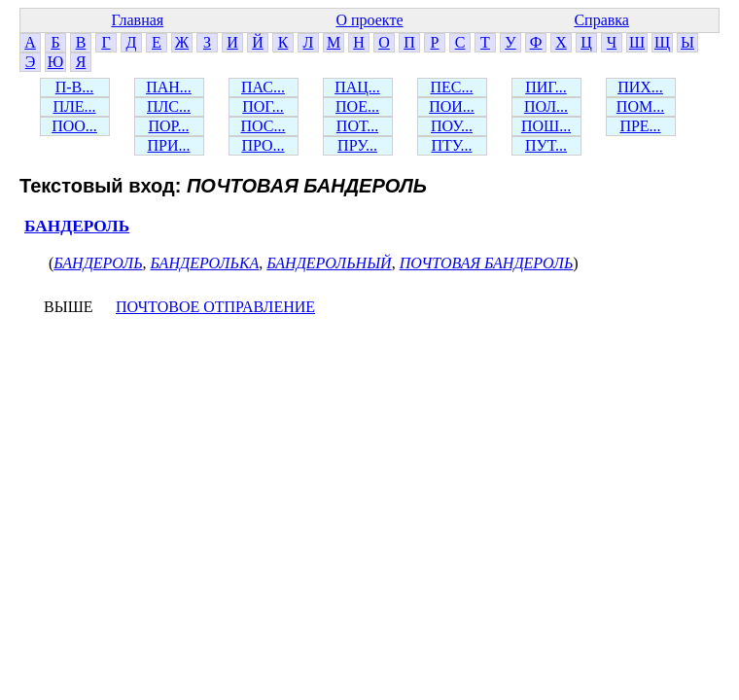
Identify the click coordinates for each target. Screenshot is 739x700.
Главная (137, 20)
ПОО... (74, 126)
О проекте (369, 20)
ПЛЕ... (74, 106)
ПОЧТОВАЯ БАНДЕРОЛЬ (487, 263)
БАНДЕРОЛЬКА (205, 263)
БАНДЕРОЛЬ (77, 226)
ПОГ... (263, 106)
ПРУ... (357, 145)
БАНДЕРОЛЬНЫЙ (329, 263)
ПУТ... (546, 145)
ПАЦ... (357, 87)
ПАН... (169, 87)
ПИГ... (546, 87)
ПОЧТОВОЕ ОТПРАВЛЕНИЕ (215, 307)
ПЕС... (452, 87)
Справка (601, 20)
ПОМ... (640, 106)
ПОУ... (452, 126)
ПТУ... (451, 145)
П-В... (75, 87)
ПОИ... (452, 106)
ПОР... (168, 126)
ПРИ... (168, 145)
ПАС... (263, 87)
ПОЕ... (357, 106)
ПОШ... (546, 126)
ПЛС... (169, 106)
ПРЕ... (640, 126)
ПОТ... (357, 126)
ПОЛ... (546, 106)
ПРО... (263, 145)
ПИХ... (640, 87)
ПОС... (264, 126)
